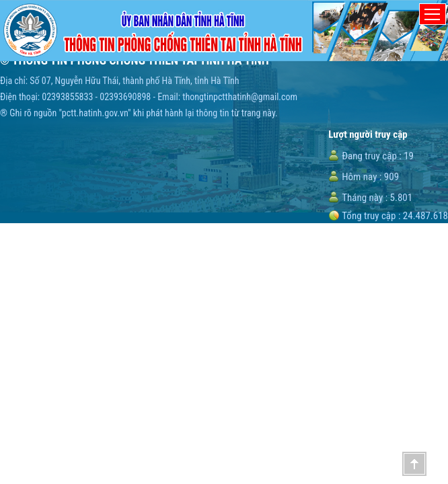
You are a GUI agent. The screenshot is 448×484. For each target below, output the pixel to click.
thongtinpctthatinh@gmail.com (240, 97)
